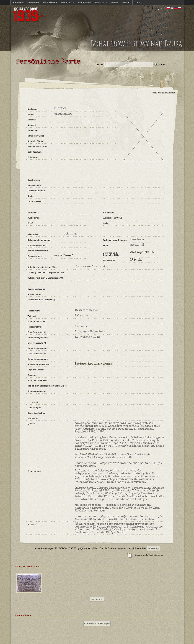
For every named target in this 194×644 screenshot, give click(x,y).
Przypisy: (32, 524)
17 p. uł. (136, 260)
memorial (67, 2)
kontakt (139, 2)
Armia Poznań (64, 256)
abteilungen (84, 2)
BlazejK (87, 548)
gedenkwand (50, 2)
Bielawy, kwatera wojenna (93, 364)
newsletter (33, 2)
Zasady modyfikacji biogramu (149, 555)
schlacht (100, 2)
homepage (18, 2)
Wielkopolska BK (142, 252)
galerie (115, 2)
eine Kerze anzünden (164, 93)
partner (126, 2)
